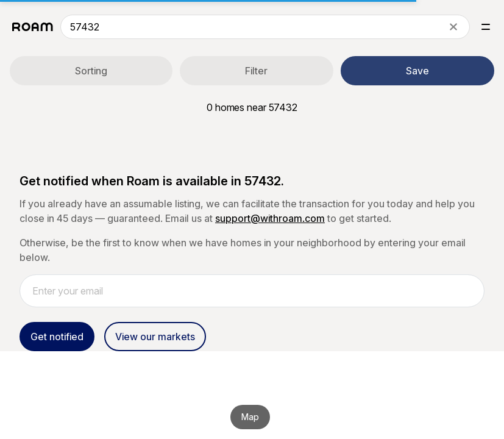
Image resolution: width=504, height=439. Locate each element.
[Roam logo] (33, 27)
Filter (256, 71)
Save (417, 71)
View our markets (155, 337)
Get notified (57, 337)
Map (250, 417)
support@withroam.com (270, 218)
